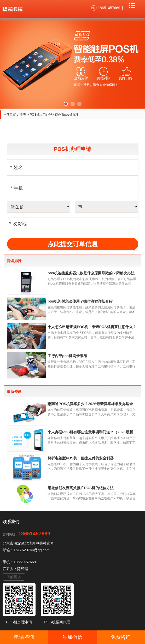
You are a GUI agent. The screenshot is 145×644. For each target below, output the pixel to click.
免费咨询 (121, 637)
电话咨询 (24, 637)
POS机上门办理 (41, 115)
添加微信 (72, 637)
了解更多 (14, 577)
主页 (23, 115)
